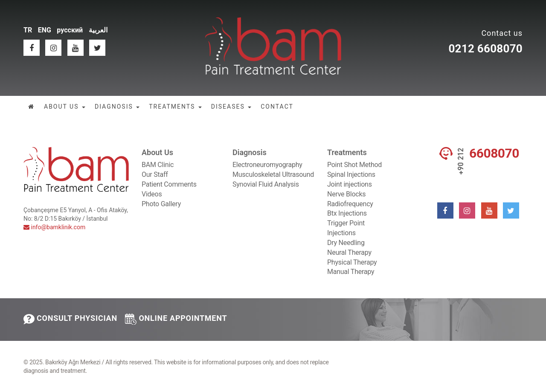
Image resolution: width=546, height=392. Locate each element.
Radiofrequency (350, 204)
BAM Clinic (158, 165)
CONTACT (277, 107)
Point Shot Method (354, 165)
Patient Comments (169, 184)
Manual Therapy (351, 272)
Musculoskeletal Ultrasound (273, 174)
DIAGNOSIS (117, 107)
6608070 (494, 153)
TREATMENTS (175, 107)
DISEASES (231, 107)
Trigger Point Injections (346, 228)
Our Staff (155, 174)
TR (28, 30)
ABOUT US (65, 107)
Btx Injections (347, 213)
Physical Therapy (352, 262)
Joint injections (350, 184)
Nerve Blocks (346, 194)
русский (70, 30)
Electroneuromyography (267, 165)
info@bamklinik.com (54, 227)
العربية (98, 30)
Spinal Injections (351, 174)
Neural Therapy (349, 252)
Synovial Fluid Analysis (266, 184)
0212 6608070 (485, 49)
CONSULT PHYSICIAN (70, 319)
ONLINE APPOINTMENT (176, 319)
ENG (45, 30)
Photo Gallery (161, 204)
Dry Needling (346, 243)
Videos (152, 194)
